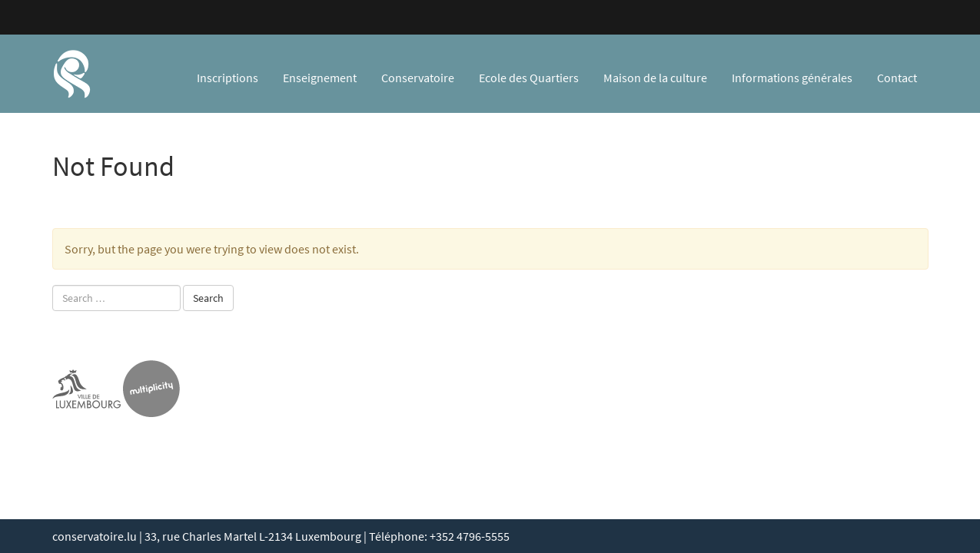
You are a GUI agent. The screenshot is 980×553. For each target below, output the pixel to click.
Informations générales (792, 78)
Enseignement (320, 78)
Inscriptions (228, 78)
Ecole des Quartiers (529, 78)
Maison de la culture (655, 78)
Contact (897, 78)
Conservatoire (418, 78)
